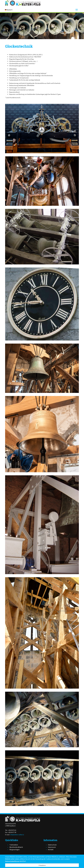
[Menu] (77, 10)
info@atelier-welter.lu (17, 835)
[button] (9, 10)
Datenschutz (52, 845)
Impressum (52, 847)
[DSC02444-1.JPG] (42, 237)
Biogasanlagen (15, 849)
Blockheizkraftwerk (16, 847)
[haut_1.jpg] (42, 368)
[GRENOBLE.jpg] (42, 304)
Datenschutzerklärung (12, 861)
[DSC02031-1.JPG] (42, 525)
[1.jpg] (42, 434)
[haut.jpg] (42, 633)
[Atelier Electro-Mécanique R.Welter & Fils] (23, 3)
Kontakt (51, 849)
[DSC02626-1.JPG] (42, 719)
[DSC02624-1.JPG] (42, 778)
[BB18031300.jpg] (42, 129)
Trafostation (14, 845)
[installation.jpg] (42, 181)
